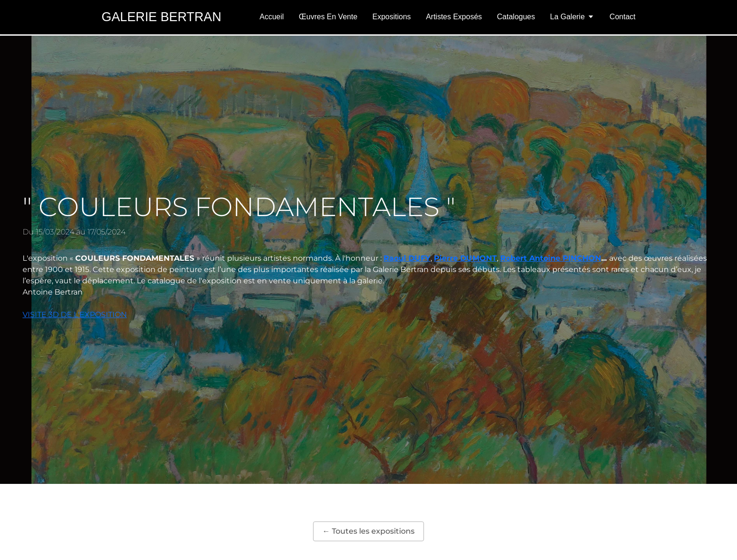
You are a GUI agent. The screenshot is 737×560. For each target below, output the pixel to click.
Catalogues (516, 17)
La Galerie (572, 17)
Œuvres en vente (328, 17)
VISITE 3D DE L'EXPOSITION (75, 315)
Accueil (272, 17)
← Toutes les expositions (368, 531)
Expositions (392, 17)
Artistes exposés (454, 17)
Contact (623, 17)
